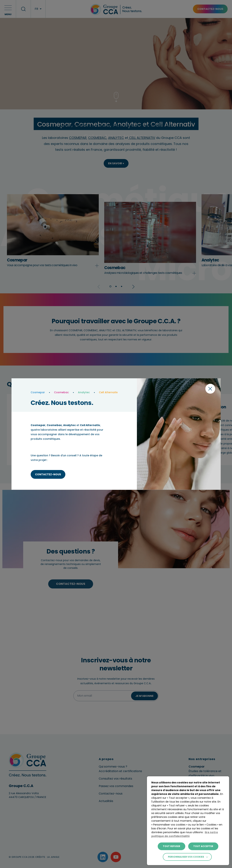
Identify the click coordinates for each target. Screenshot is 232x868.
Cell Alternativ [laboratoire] (108, 392)
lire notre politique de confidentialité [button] (185, 834)
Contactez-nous (48, 474)
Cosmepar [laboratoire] (38, 392)
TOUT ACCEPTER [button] (203, 846)
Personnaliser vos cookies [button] (186, 857)
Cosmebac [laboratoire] (61, 392)
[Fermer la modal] (210, 389)
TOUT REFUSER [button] (171, 846)
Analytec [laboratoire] (84, 392)
